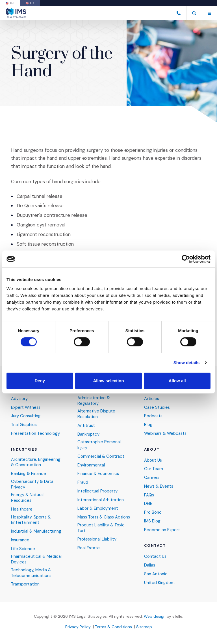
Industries (24, 448)
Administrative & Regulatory (94, 400)
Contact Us (156, 556)
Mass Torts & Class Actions (97, 519)
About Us (153, 459)
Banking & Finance (29, 473)
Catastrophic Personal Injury (99, 444)
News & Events (159, 486)
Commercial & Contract (101, 456)
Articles (152, 398)
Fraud (83, 482)
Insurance (20, 540)
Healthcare (22, 509)
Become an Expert (162, 529)
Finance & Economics (98, 473)
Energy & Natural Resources (27, 497)
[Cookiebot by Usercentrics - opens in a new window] (186, 259)
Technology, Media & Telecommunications (32, 573)
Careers (152, 477)
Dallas (150, 565)
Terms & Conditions (113, 627)
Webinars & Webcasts (166, 432)
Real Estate (89, 553)
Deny (40, 381)
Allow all (177, 381)
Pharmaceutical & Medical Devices (36, 559)
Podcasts (154, 415)
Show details (187, 363)
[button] (194, 13)
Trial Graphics (24, 424)
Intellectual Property (97, 491)
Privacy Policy (78, 627)
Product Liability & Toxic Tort (101, 532)
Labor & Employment (98, 508)
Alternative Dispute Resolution (96, 413)
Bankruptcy (88, 433)
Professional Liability (97, 544)
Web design (155, 616)
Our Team (154, 468)
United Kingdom (160, 583)
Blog (148, 424)
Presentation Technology (36, 432)
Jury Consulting (26, 415)
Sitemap (144, 627)
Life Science (23, 549)
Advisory (19, 398)
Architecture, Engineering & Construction (36, 461)
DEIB (148, 503)
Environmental (91, 464)
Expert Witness (26, 406)
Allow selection (108, 381)
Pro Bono (153, 512)
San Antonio (156, 574)
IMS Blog (152, 521)
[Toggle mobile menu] (209, 13)
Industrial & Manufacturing (36, 531)
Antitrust (86, 424)
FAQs (149, 494)
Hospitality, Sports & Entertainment (31, 519)
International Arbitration (101, 499)
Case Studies (157, 406)
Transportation (26, 584)
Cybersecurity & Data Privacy (32, 484)
